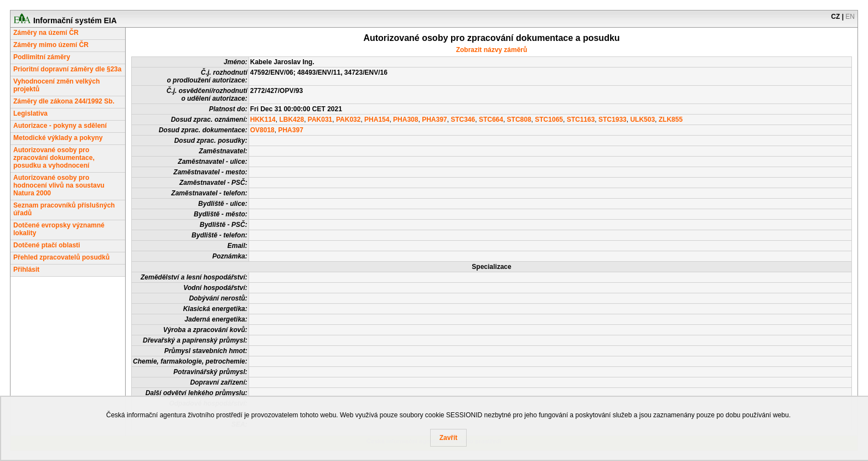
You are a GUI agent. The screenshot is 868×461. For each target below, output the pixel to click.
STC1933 (613, 120)
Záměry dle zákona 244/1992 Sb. (64, 101)
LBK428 (291, 120)
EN (850, 17)
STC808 (519, 120)
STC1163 (581, 120)
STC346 (463, 120)
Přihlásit (26, 270)
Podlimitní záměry (42, 57)
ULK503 (642, 120)
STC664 (491, 120)
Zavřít (449, 438)
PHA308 (405, 120)
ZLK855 (671, 120)
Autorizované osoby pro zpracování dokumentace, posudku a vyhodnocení (54, 158)
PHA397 (434, 120)
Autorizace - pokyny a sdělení (60, 126)
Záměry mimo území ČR (51, 45)
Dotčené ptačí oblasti (47, 245)
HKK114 (263, 120)
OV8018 (262, 130)
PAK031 (320, 120)
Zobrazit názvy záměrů (492, 50)
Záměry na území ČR (46, 33)
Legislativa (30, 113)
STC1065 (549, 120)
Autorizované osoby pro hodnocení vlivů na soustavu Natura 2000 (59, 185)
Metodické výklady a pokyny (58, 138)
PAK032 (348, 120)
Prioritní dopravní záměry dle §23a (67, 69)
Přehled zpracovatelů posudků (61, 257)
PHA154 (377, 120)
